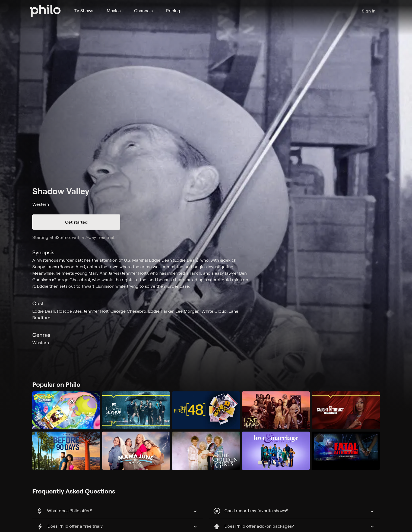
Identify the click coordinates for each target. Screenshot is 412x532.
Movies (114, 11)
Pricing (173, 11)
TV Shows (84, 11)
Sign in (369, 11)
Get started (76, 222)
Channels (143, 11)
